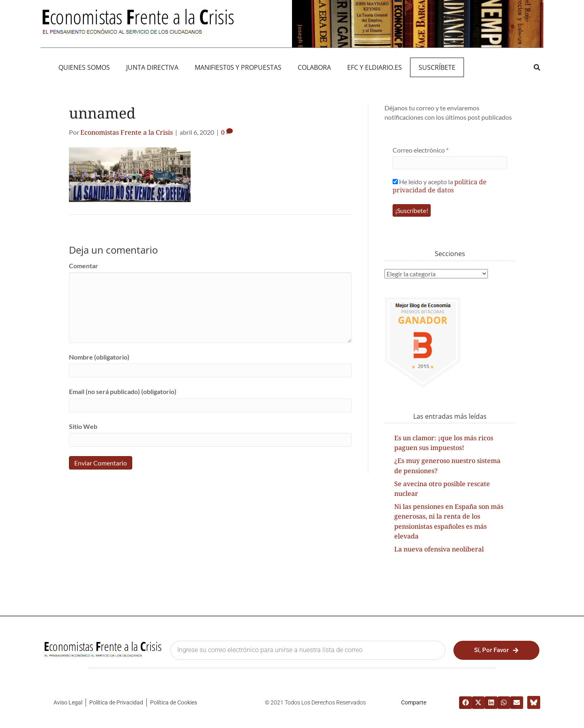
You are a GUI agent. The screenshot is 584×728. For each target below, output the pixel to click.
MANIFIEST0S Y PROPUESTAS (238, 67)
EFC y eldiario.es (375, 67)
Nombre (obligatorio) (99, 357)
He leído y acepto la (440, 186)
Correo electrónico (421, 150)
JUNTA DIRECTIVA (152, 67)
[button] (537, 67)
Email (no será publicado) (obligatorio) (123, 391)
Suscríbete (437, 67)
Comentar (84, 266)
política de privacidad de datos (440, 186)
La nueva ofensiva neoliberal (439, 549)
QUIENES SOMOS (84, 67)
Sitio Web (83, 426)
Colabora (314, 67)
